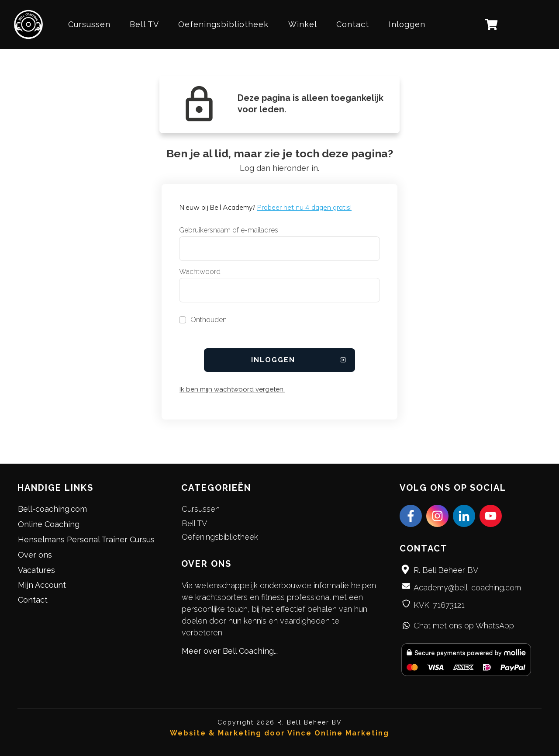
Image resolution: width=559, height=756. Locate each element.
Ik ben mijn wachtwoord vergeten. (232, 389)
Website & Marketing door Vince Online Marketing (279, 733)
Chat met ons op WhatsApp (464, 626)
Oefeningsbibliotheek (220, 537)
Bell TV (194, 523)
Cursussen (201, 509)
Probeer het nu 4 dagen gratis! (304, 207)
